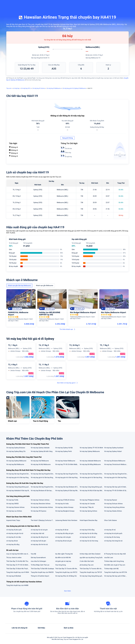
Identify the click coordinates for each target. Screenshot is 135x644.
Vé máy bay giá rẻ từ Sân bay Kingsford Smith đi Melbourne (92, 477)
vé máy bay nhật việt (37, 533)
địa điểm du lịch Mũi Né (63, 558)
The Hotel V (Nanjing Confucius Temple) (43, 520)
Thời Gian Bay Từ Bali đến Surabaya (42, 569)
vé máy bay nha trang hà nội (113, 541)
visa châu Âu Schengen (38, 561)
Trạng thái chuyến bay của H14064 (18, 572)
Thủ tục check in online (14, 558)
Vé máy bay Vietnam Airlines (40, 500)
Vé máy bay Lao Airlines (14, 511)
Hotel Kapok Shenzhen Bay (89, 520)
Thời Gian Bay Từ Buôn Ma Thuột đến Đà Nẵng (18, 569)
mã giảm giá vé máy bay (63, 561)
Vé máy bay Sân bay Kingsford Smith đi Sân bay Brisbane (67, 474)
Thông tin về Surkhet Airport (40, 576)
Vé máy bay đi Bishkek (14, 576)
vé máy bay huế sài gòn (38, 541)
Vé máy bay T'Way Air (87, 507)
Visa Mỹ (33, 554)
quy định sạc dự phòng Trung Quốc (91, 558)
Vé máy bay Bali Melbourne (15, 464)
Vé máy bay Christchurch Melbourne (116, 464)
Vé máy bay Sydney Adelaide (40, 448)
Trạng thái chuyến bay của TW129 (91, 572)
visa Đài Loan (109, 558)
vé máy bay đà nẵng (13, 544)
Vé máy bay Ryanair (111, 500)
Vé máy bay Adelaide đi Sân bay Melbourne (18, 491)
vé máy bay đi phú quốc (14, 530)
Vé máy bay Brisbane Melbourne (115, 461)
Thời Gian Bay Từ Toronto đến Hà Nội (92, 569)
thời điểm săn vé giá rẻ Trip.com (115, 565)
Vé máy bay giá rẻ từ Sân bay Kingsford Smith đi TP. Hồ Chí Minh (116, 477)
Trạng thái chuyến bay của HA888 (17, 585)
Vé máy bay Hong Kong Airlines (114, 507)
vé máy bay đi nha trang (112, 537)
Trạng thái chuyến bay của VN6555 (42, 572)
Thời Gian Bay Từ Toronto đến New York (67, 569)
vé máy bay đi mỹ (110, 530)
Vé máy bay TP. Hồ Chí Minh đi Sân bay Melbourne (116, 491)
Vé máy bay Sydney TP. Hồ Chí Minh (91, 448)
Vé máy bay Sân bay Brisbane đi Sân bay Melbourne (67, 487)
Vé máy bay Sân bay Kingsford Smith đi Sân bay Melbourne (116, 474)
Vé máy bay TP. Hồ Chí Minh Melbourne (67, 464)
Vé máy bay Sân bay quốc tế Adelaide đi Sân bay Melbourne (116, 487)
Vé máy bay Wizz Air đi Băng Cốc (66, 576)
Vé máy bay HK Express (38, 511)
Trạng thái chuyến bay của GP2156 (116, 572)
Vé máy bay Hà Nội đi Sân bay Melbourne (92, 491)
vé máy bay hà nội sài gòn (39, 530)
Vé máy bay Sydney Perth (63, 451)
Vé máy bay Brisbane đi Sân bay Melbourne (43, 491)
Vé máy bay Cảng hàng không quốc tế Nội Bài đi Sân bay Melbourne (92, 487)
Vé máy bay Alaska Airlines (113, 511)
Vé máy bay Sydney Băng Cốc (16, 451)
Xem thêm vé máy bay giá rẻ (68, 383)
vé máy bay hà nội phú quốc (113, 533)
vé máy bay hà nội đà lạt (88, 537)
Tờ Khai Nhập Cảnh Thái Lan (40, 565)
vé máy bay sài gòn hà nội (15, 533)
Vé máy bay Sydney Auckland (114, 448)
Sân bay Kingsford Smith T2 (40, 58)
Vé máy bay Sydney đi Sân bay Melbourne (67, 491)
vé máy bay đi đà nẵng (87, 530)
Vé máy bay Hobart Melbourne (65, 461)
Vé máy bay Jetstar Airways (64, 507)
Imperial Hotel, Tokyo (13, 520)
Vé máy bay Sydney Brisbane (16, 448)
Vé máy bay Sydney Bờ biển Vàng (42, 451)
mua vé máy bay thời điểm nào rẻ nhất (18, 554)
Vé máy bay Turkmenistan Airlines (42, 507)
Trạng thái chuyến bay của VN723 (66, 572)
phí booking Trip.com (87, 565)
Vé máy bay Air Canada (87, 504)
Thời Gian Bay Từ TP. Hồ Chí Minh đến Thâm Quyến (18, 565)
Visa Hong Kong (61, 565)
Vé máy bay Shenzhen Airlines (41, 504)
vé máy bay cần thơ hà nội (39, 544)
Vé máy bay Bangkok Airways (65, 511)
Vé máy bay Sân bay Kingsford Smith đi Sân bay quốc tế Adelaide (18, 474)
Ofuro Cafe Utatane (110, 520)
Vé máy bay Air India (62, 504)
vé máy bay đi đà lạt (62, 530)
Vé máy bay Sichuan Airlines (113, 504)
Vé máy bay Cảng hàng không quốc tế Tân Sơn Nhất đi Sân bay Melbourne (18, 487)
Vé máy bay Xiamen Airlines (15, 507)
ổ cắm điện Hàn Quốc (87, 561)
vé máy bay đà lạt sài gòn (64, 541)
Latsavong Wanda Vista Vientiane (66, 520)
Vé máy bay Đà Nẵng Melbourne (90, 464)
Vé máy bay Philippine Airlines (90, 500)
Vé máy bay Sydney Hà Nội (64, 448)
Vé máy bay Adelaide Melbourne (90, 461)
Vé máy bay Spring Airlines (88, 511)
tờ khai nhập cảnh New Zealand (90, 554)
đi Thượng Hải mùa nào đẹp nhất (115, 554)
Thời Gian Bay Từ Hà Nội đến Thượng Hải (18, 561)
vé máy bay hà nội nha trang (89, 541)
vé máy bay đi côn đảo (14, 537)
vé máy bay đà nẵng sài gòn (64, 533)
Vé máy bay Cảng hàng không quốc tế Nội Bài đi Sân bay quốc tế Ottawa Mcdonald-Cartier (92, 576)
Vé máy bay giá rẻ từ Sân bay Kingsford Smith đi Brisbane (67, 477)
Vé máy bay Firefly (12, 500)
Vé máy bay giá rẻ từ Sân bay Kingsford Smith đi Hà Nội (18, 477)
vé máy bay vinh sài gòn (63, 537)
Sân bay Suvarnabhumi (38, 558)
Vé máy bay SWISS (12, 504)
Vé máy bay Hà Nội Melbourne (41, 464)
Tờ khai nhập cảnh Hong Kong (114, 561)
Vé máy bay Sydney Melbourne (90, 451)
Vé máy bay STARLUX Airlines (65, 500)
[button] (119, 3)
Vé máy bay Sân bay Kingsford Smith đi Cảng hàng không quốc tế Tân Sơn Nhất (92, 474)
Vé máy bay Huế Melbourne (40, 461)
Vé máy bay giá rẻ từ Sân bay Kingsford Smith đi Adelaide (43, 477)
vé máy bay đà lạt (12, 541)
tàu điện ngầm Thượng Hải (64, 554)
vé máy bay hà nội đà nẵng (88, 533)
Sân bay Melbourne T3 (93, 58)
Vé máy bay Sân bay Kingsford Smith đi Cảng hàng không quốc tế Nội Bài (43, 474)
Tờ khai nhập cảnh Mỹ (111, 569)
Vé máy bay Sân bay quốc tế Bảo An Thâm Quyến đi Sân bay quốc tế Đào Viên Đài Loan (116, 576)
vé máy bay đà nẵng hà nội (39, 537)
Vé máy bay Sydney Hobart (113, 451)
